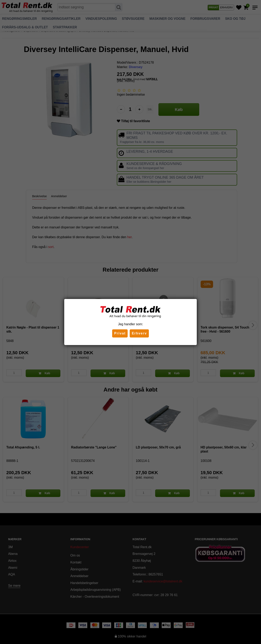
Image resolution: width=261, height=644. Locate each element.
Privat (120, 333)
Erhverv (139, 333)
